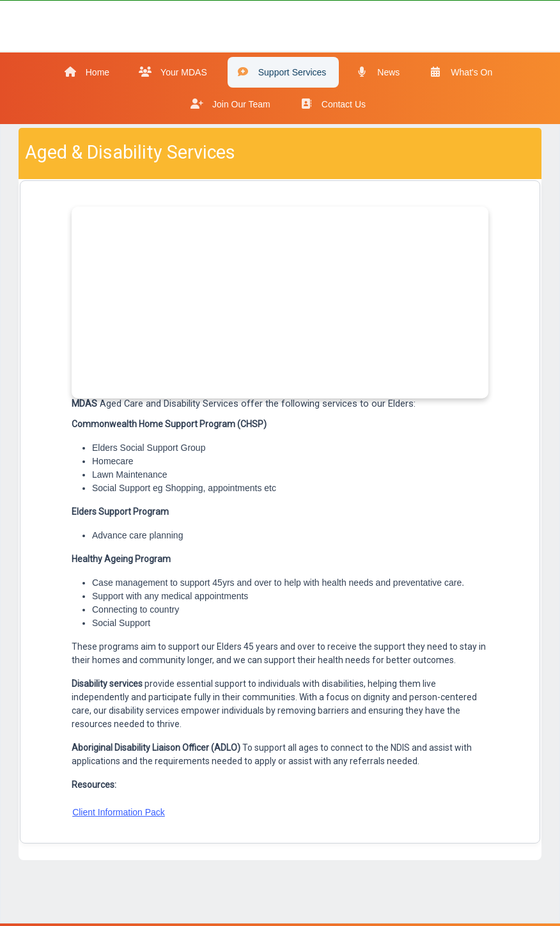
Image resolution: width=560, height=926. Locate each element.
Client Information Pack (119, 812)
